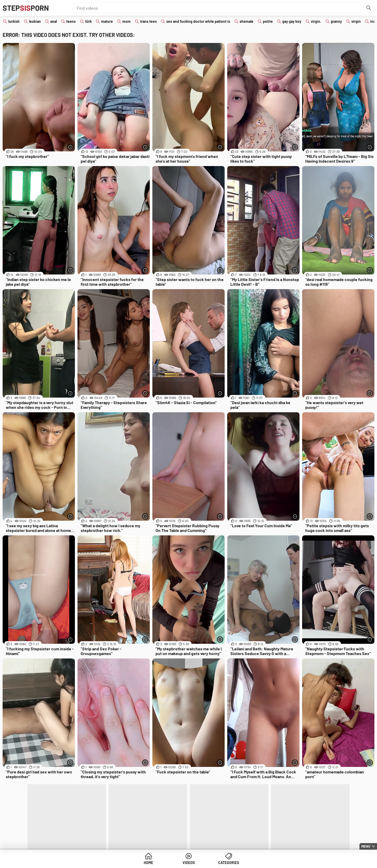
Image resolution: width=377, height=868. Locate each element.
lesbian (35, 21)
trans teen (148, 21)
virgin (356, 21)
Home (148, 863)
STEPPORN (26, 8)
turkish (14, 21)
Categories (229, 863)
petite (268, 21)
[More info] (70, 147)
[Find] (369, 8)
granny (336, 21)
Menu (366, 846)
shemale (246, 21)
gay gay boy (292, 21)
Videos (189, 863)
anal (54, 21)
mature (107, 21)
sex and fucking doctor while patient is (198, 21)
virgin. (316, 21)
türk (88, 21)
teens (71, 21)
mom (126, 21)
